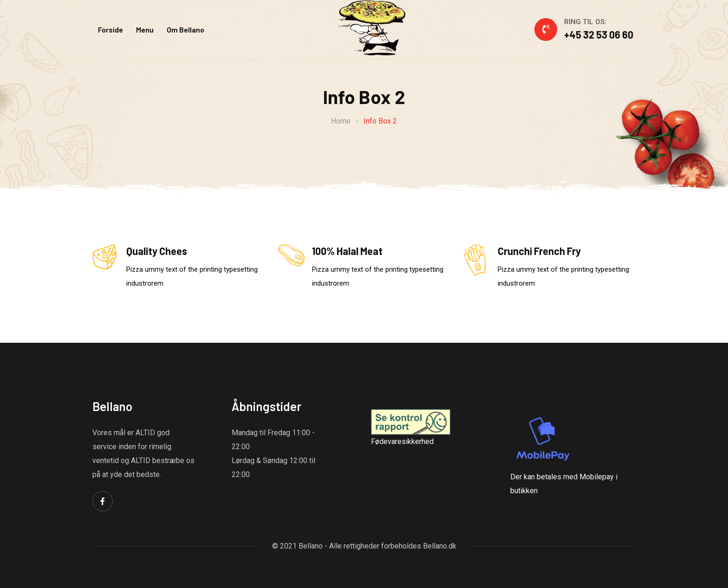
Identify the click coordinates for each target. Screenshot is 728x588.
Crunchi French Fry (539, 251)
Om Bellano (185, 29)
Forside (110, 29)
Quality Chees (157, 251)
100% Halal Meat (347, 251)
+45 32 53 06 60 (599, 34)
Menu (145, 29)
